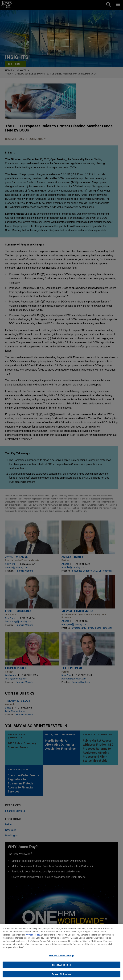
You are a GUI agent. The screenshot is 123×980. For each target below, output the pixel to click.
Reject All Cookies (61, 967)
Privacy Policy (33, 937)
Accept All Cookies (61, 976)
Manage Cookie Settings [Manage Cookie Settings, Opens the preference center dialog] (61, 958)
